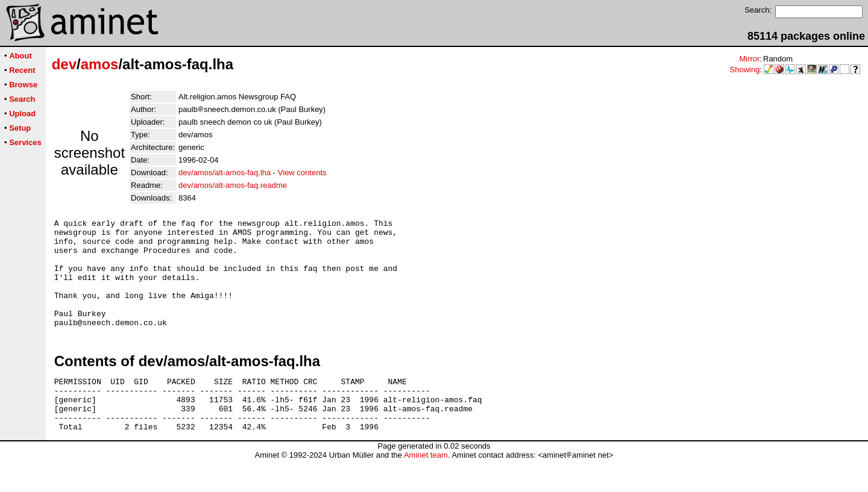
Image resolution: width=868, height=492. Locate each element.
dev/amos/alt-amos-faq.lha (225, 173)
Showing (745, 70)
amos (100, 64)
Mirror (749, 59)
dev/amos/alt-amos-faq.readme (233, 185)
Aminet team (426, 487)
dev (64, 64)
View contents (302, 173)
